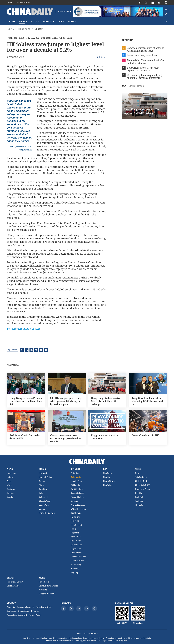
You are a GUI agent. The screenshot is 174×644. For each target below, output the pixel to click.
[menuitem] (64, 12)
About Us (11, 607)
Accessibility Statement (17, 615)
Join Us (36, 611)
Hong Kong (24, 29)
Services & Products (25, 607)
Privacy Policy (35, 615)
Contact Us (12, 611)
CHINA (9, 3)
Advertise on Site (43, 607)
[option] (144, 106)
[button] (125, 116)
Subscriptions (24, 611)
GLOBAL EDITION (23, 3)
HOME (12, 22)
